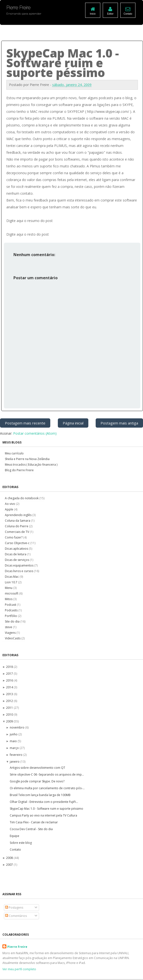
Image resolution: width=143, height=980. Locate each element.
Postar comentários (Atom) (35, 433)
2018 (10, 667)
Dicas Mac (12, 577)
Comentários (16, 916)
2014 (10, 687)
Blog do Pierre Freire (19, 470)
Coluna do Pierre (17, 526)
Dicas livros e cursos (19, 571)
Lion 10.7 (11, 582)
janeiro (15, 762)
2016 (10, 680)
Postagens (14, 908)
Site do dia (13, 621)
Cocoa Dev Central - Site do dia (31, 829)
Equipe (15, 836)
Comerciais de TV (17, 532)
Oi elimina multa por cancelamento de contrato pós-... (47, 788)
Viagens (11, 633)
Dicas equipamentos (20, 565)
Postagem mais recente (25, 423)
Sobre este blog (21, 843)
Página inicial (73, 423)
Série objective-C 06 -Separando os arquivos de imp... (47, 774)
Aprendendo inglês (19, 515)
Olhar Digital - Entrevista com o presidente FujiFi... (44, 802)
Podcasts (12, 610)
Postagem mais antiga (119, 423)
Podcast (11, 605)
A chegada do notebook (22, 498)
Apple (9, 509)
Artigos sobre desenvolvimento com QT (37, 768)
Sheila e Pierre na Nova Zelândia (27, 459)
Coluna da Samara (18, 521)
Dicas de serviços (17, 560)
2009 (10, 721)
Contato (15, 850)
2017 (10, 674)
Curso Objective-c (18, 543)
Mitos (9, 599)
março (15, 748)
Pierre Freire (17, 947)
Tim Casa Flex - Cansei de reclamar (34, 822)
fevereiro (16, 755)
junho (14, 734)
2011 (10, 708)
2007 (10, 865)
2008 (10, 858)
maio (14, 741)
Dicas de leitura (16, 554)
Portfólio (11, 616)
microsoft (12, 593)
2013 (10, 694)
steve (9, 627)
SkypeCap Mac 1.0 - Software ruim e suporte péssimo (46, 809)
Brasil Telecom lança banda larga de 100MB (40, 795)
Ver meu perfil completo (19, 969)
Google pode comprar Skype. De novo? (37, 781)
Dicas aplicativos (17, 549)
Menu (9, 588)
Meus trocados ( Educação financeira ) (31, 465)
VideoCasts (13, 638)
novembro (17, 727)
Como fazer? (14, 537)
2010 (10, 715)
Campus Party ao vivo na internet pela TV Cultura (43, 815)
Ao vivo (10, 504)
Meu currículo (14, 453)
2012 (10, 701)
